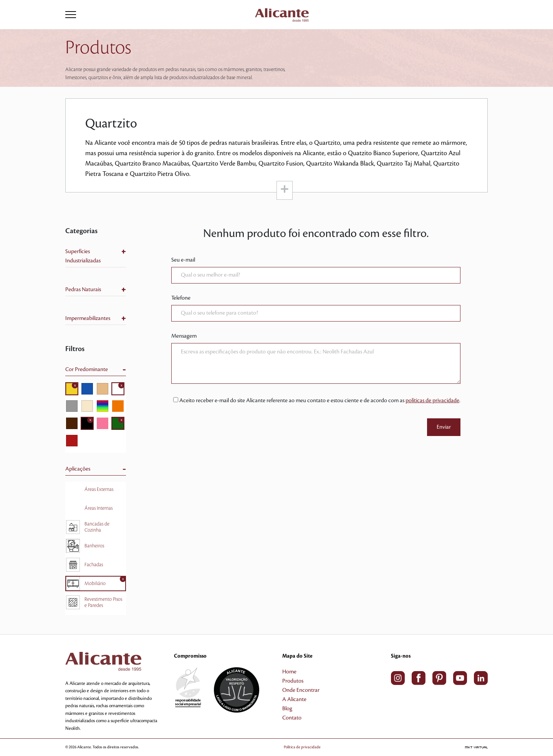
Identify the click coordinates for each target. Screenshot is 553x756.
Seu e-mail (183, 260)
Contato (292, 718)
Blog (287, 709)
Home (289, 672)
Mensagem (184, 336)
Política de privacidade (302, 747)
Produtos (293, 681)
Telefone (181, 298)
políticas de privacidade (432, 401)
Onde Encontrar (301, 690)
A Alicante (294, 700)
